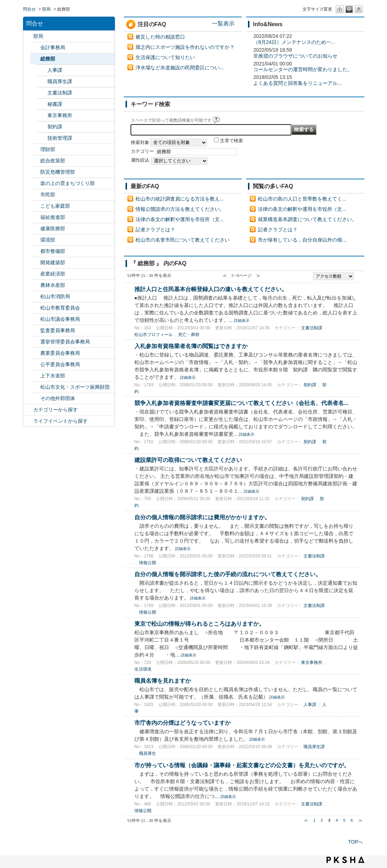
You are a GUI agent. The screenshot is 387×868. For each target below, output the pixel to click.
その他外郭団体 (58, 398)
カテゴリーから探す (56, 410)
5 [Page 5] (344, 820)
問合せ (29, 9)
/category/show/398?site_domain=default (35, 183)
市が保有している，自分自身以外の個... (302, 240)
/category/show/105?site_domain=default (28, 421)
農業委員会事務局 (60, 353)
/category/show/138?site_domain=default (35, 274)
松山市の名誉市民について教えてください (183, 240)
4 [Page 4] (337, 820)
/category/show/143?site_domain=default (35, 319)
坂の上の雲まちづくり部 (68, 183)
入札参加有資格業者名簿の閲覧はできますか (191, 346)
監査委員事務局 (58, 330)
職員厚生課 (60, 81)
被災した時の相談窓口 (160, 37)
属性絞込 (140, 160)
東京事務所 (60, 115)
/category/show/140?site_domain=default (35, 297)
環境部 (48, 240)
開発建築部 (53, 262)
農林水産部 (53, 285)
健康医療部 (53, 228)
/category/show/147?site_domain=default (35, 353)
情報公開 (148, 563)
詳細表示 (242, 320)
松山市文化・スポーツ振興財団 (75, 387)
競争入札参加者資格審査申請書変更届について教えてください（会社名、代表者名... (241, 403)
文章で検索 (232, 141)
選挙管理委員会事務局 (65, 342)
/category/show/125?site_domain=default (35, 59)
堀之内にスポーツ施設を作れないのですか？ (185, 47)
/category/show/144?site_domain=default (35, 376)
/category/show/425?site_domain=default (35, 263)
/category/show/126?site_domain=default (35, 161)
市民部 (48, 195)
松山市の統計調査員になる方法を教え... (180, 199)
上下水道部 (53, 376)
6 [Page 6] (352, 820)
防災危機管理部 (58, 172)
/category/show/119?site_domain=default (28, 36)
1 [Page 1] (314, 820)
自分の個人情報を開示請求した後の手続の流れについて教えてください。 (228, 574)
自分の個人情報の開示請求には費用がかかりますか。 (202, 517)
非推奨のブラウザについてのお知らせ (295, 56)
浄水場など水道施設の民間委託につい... (180, 68)
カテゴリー (142, 151)
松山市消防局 (55, 296)
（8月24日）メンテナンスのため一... (294, 42)
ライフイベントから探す (60, 421)
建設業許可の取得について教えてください (188, 460)
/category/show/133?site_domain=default (35, 240)
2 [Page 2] (322, 820)
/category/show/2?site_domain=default (28, 410)
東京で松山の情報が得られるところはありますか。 (200, 624)
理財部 (48, 149)
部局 (46, 9)
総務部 (48, 59)
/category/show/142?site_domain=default (35, 308)
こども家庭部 (55, 206)
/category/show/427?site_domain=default (35, 285)
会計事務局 (53, 47)
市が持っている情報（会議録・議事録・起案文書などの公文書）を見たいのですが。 (242, 765)
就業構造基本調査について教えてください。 (307, 219)
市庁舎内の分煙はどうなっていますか (183, 723)
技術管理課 (60, 138)
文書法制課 (60, 93)
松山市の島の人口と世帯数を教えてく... (302, 199)
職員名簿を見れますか (163, 681)
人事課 (55, 70)
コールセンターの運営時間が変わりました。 (303, 69)
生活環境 (143, 669)
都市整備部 (53, 251)
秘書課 (55, 104)
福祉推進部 (53, 217)
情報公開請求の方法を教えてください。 (180, 209)
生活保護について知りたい (165, 57)
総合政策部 (53, 161)
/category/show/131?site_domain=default (35, 398)
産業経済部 (53, 274)
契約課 (55, 127)
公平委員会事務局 (60, 364)
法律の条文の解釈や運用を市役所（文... (180, 219)
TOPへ (356, 842)
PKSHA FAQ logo (345, 860)
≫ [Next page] (360, 820)
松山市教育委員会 (60, 308)
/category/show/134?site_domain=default (35, 387)
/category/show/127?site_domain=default (35, 149)
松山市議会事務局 (60, 319)
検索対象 (140, 143)
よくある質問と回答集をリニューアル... (298, 83)
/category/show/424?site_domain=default (35, 172)
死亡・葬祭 (189, 335)
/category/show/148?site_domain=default (35, 342)
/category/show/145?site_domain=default (35, 364)
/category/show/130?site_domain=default (35, 217)
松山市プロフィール (154, 335)
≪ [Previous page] (306, 820)
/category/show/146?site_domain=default (35, 331)
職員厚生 (148, 753)
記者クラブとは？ (155, 230)
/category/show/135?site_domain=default (35, 251)
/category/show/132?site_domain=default (35, 229)
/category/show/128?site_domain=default (35, 195)
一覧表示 (223, 23)
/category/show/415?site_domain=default (35, 206)
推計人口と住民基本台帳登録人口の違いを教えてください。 (211, 289)
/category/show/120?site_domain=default (35, 48)
